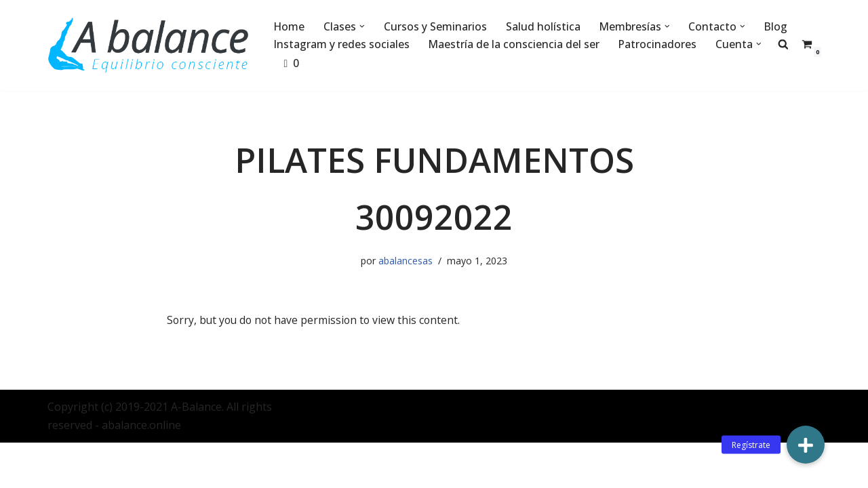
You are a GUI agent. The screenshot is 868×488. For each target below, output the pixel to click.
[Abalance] (149, 45)
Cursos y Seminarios (437, 26)
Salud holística (545, 26)
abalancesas (406, 261)
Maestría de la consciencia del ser (515, 44)
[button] (363, 26)
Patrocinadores (659, 44)
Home (290, 26)
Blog (779, 26)
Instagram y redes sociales (342, 44)
